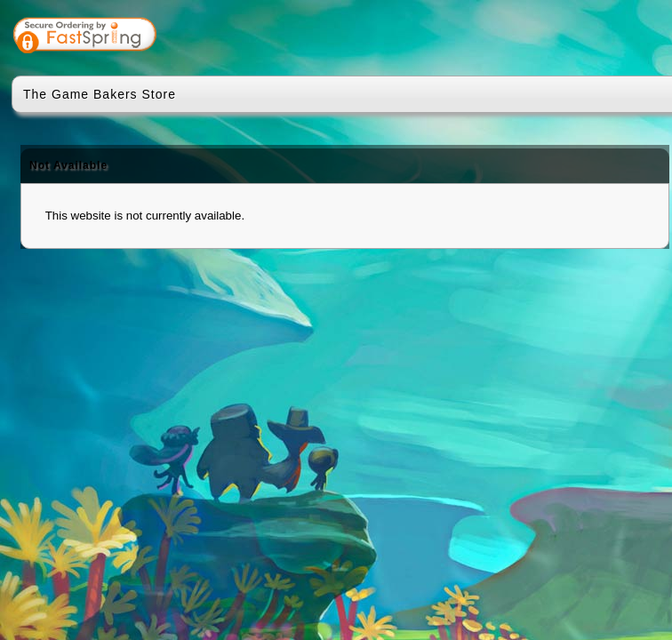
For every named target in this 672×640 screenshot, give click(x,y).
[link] (600, 37)
